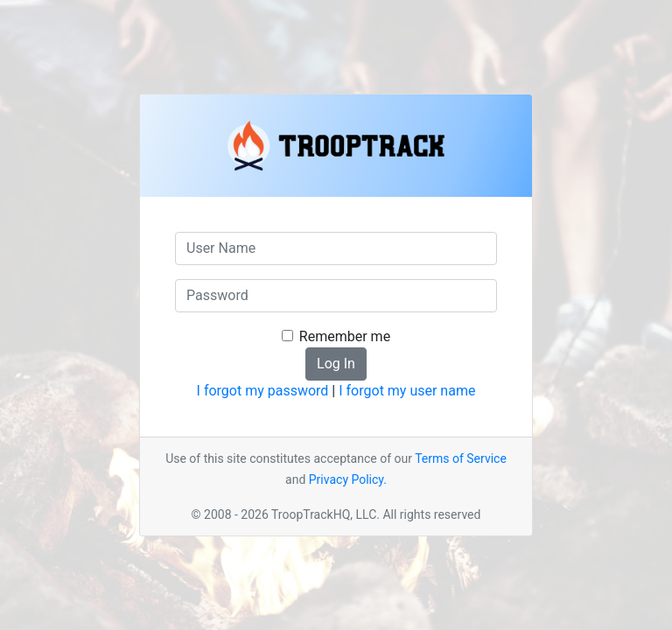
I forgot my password (263, 391)
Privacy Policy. (348, 479)
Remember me (345, 336)
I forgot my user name (407, 391)
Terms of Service (461, 458)
